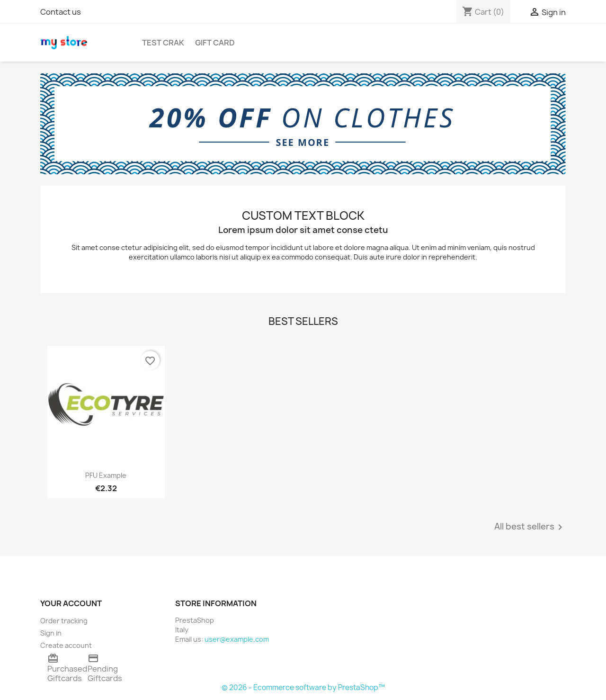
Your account (71, 603)
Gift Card (215, 43)
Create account (66, 645)
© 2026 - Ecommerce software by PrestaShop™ (303, 687)
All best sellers (530, 527)
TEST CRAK (163, 43)
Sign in (51, 633)
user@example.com (237, 639)
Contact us (61, 12)
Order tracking (64, 621)
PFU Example (106, 475)
